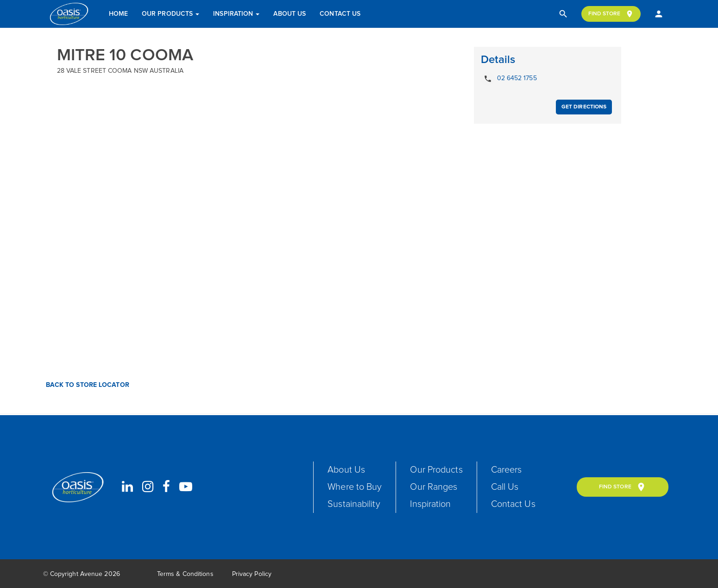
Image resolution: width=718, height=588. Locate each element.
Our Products (170, 14)
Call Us (505, 487)
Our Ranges (434, 487)
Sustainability (354, 504)
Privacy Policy (252, 574)
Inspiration (236, 14)
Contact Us (340, 14)
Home (118, 14)
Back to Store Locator (87, 385)
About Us (290, 14)
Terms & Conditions (185, 574)
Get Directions (584, 107)
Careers (507, 470)
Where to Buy (355, 487)
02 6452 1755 (509, 79)
